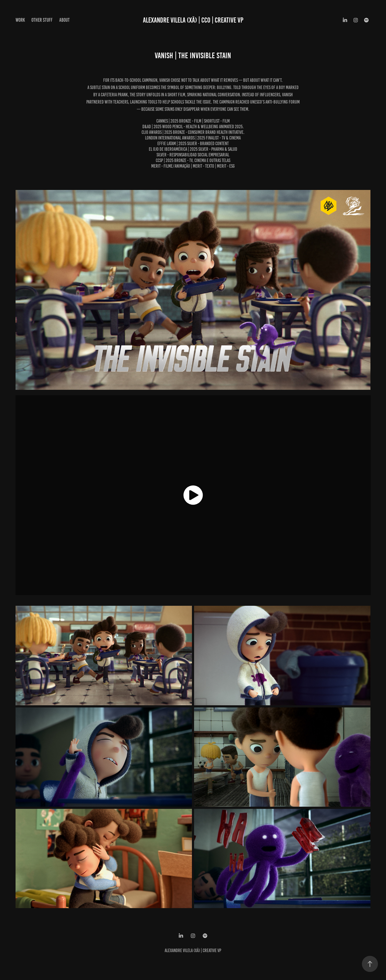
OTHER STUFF (42, 20)
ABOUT (64, 20)
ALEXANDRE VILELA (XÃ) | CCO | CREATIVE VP (193, 20)
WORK (20, 20)
